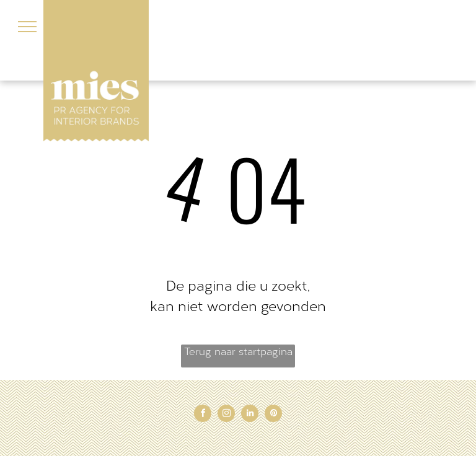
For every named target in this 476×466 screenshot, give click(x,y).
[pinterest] (273, 415)
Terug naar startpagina (238, 352)
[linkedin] (250, 415)
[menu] (27, 27)
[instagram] (226, 415)
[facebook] (203, 415)
